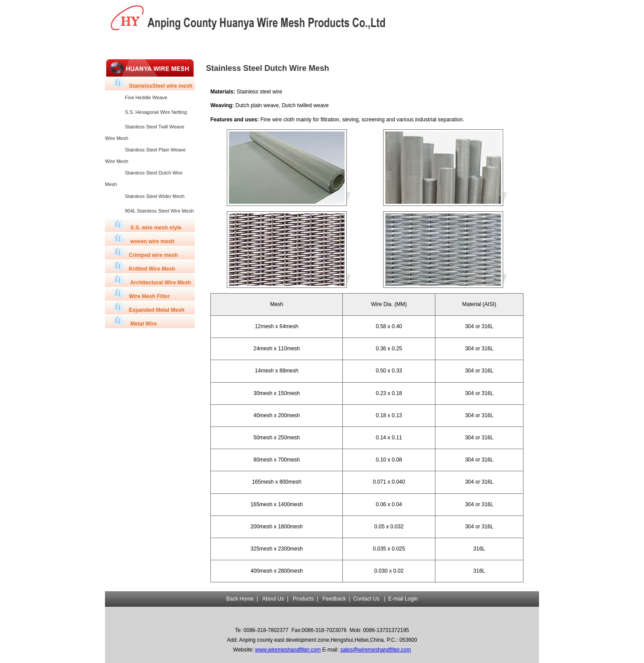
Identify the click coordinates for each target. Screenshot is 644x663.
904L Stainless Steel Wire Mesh (159, 211)
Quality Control (296, 47)
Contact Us (366, 599)
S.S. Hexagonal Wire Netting (156, 112)
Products (211, 47)
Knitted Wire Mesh (145, 266)
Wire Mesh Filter (142, 293)
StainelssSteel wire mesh (153, 83)
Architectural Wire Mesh (152, 280)
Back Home (126, 47)
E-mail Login (403, 599)
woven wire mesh (144, 238)
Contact (381, 47)
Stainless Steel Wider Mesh (155, 196)
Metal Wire (135, 321)
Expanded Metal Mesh (149, 307)
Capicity (254, 47)
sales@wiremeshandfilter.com (376, 650)
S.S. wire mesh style (148, 225)
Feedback (339, 47)
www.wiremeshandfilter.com (288, 650)
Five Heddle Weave (146, 97)
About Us (169, 47)
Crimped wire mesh (146, 252)
